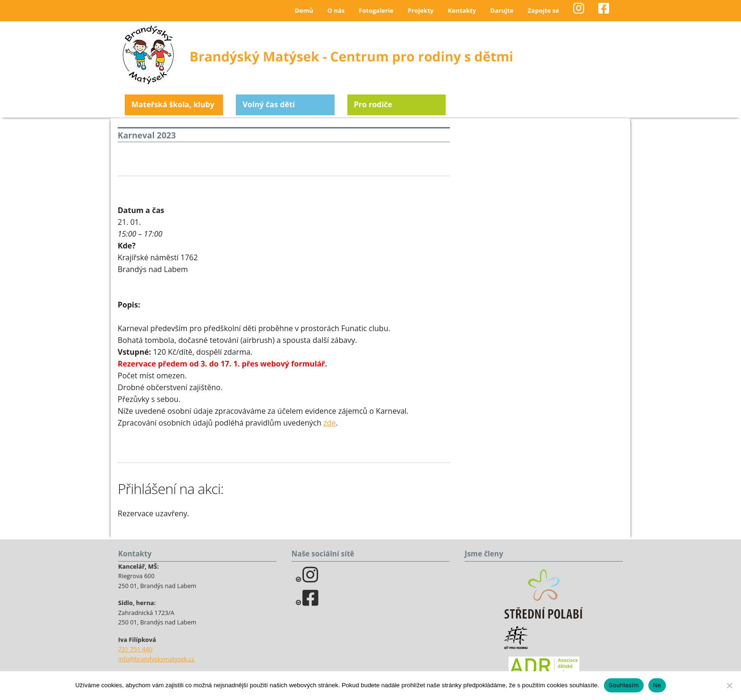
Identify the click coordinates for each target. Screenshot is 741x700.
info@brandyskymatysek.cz (156, 659)
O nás (336, 10)
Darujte (502, 10)
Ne (657, 685)
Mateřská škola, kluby (173, 104)
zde (329, 423)
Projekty (421, 10)
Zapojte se (543, 10)
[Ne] (729, 685)
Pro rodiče (373, 104)
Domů (304, 10)
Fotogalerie (376, 10)
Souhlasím (624, 685)
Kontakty (462, 10)
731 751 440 (135, 649)
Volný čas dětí (268, 104)
